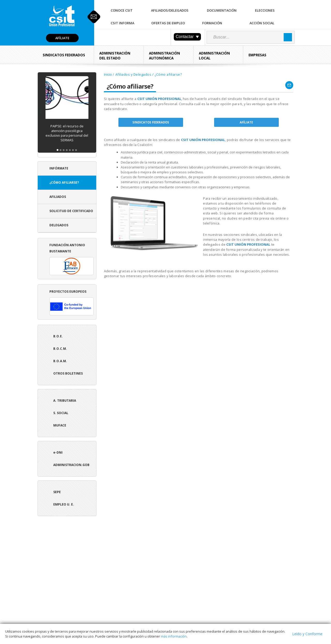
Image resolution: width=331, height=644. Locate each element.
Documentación (222, 10)
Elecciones (265, 10)
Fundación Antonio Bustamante (72, 259)
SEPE (57, 492)
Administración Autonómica (164, 56)
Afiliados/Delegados (170, 10)
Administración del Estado (115, 56)
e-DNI (58, 452)
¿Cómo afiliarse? (64, 183)
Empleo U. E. (64, 504)
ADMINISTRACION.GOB (71, 465)
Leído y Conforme (307, 634)
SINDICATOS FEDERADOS (151, 122)
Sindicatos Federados (64, 55)
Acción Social (262, 23)
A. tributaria (65, 401)
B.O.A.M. (60, 361)
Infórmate (59, 168)
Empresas (257, 55)
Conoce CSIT (122, 10)
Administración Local (214, 56)
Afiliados (58, 197)
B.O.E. (58, 336)
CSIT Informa (122, 23)
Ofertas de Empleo (168, 23)
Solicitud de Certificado (71, 211)
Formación (212, 23)
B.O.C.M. (60, 349)
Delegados (59, 225)
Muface (60, 425)
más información (174, 636)
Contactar (187, 37)
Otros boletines (68, 373)
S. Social (61, 413)
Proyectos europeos (72, 302)
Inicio (108, 74)
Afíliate (62, 38)
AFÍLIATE (246, 122)
